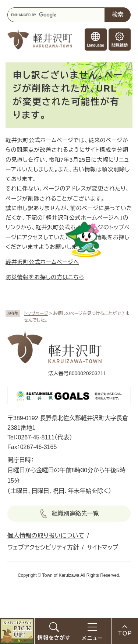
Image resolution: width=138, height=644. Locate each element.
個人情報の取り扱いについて (46, 536)
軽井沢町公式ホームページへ (42, 262)
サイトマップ (103, 547)
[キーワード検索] (56, 15)
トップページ (36, 314)
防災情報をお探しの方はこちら (45, 277)
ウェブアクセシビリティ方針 (43, 547)
